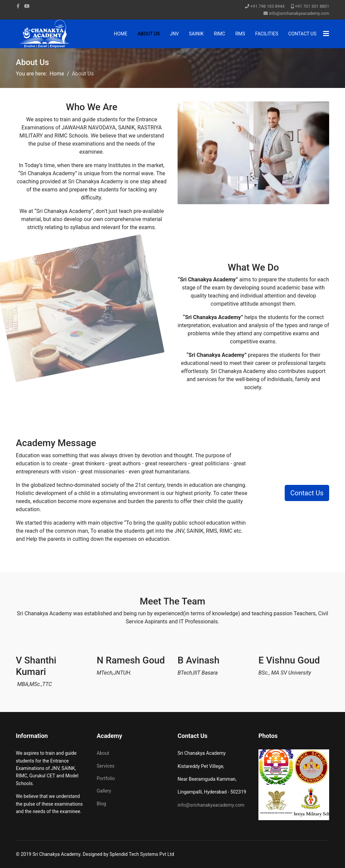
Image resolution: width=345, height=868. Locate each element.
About (103, 753)
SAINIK (196, 34)
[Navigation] (326, 34)
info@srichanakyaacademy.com (299, 13)
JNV (174, 34)
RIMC (220, 34)
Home (121, 34)
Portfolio (106, 778)
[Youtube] (27, 6)
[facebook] (18, 6)
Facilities (267, 34)
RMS (240, 34)
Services (106, 766)
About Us (149, 34)
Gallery (104, 791)
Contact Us (302, 34)
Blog (101, 804)
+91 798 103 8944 (267, 6)
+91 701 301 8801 (312, 6)
